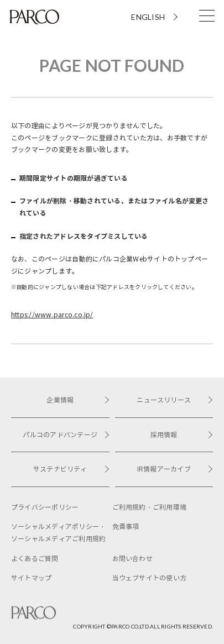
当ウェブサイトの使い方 (150, 578)
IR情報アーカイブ (175, 469)
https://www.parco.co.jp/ (52, 315)
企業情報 (78, 400)
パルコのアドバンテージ (66, 435)
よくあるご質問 (35, 559)
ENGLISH (148, 17)
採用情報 (182, 435)
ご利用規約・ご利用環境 (150, 507)
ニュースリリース (175, 400)
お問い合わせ (132, 559)
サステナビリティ (71, 469)
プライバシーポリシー (45, 507)
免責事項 (126, 527)
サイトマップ (31, 578)
